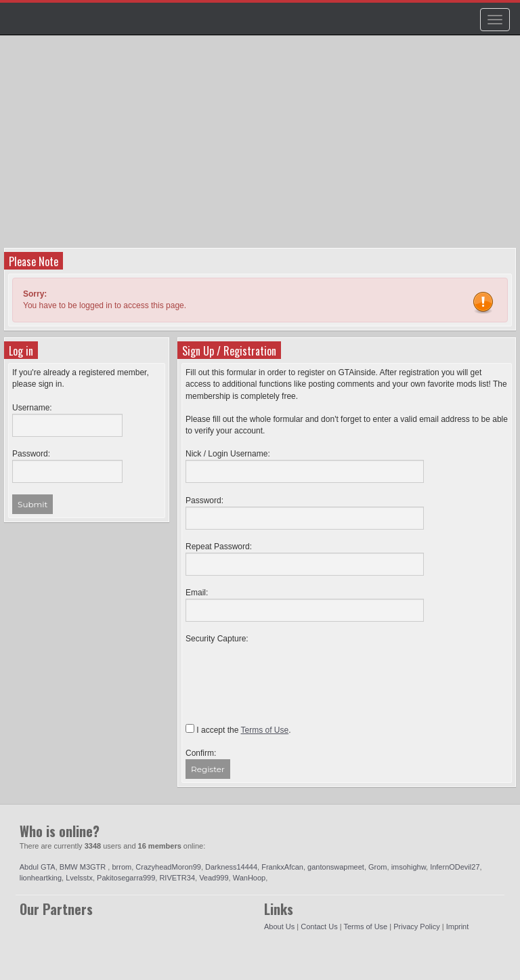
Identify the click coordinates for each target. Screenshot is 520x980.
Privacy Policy (416, 926)
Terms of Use (365, 926)
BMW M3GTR (84, 867)
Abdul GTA (38, 867)
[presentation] (288, 672)
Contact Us (319, 926)
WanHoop (250, 878)
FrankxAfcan (282, 867)
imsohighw (409, 867)
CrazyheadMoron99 (168, 867)
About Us (279, 926)
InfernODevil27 (455, 867)
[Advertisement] (262, 146)
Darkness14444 (231, 867)
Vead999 (214, 878)
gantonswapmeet (336, 867)
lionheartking (41, 878)
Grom (378, 867)
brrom (122, 867)
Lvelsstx (79, 878)
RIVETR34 (177, 878)
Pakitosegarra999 (126, 878)
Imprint (458, 926)
